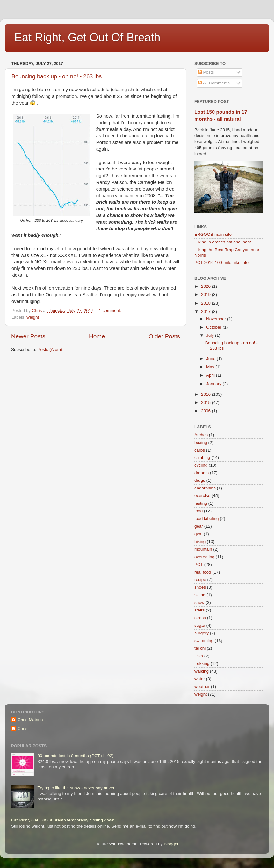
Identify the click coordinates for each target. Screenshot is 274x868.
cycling (201, 465)
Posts (206, 72)
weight (33, 317)
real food (203, 572)
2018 (206, 303)
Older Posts (164, 336)
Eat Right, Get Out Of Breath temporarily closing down (63, 820)
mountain (203, 549)
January (214, 384)
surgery (202, 633)
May (211, 367)
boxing (201, 442)
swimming (204, 641)
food (198, 511)
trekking (202, 664)
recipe (200, 579)
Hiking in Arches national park (223, 242)
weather (202, 687)
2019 (206, 295)
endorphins (205, 488)
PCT (199, 564)
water (200, 679)
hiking (200, 542)
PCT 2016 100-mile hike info (221, 262)
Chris (23, 729)
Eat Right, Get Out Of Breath (87, 37)
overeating (204, 557)
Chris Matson (30, 720)
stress (200, 618)
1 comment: (111, 311)
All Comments (214, 83)
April (211, 375)
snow (199, 602)
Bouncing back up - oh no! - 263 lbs (57, 76)
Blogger (171, 844)
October (214, 327)
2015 (206, 403)
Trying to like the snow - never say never (76, 788)
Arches (201, 435)
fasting (201, 503)
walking (202, 671)
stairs (199, 610)
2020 (206, 286)
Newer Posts (28, 336)
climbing (202, 457)
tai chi (200, 648)
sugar (200, 625)
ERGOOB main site (213, 234)
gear (199, 526)
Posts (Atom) (50, 349)
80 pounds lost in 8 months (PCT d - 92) (75, 756)
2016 (206, 394)
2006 (206, 411)
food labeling (207, 519)
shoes (200, 587)
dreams (202, 473)
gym (198, 534)
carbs (200, 450)
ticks (199, 656)
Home (97, 336)
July (211, 335)
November (217, 319)
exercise (202, 496)
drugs (200, 480)
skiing (200, 595)
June (211, 359)
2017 (206, 311)
